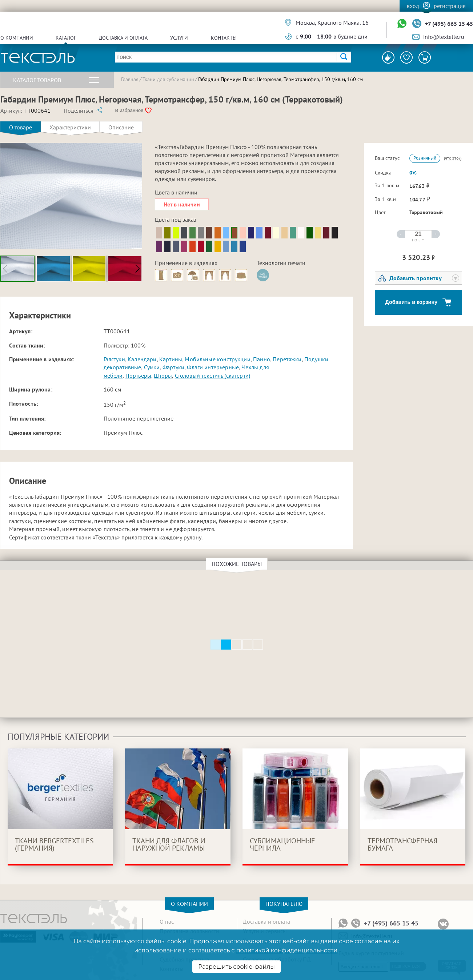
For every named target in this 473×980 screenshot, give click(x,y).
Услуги (179, 38)
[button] (137, 269)
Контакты (224, 38)
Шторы (163, 375)
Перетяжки (287, 359)
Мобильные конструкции (217, 359)
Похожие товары (238, 564)
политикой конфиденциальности (287, 950)
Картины (171, 359)
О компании (17, 38)
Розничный (425, 158)
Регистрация (450, 6)
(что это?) (453, 158)
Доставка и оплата (123, 38)
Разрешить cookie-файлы (236, 967)
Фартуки (173, 367)
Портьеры (138, 375)
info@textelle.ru (444, 37)
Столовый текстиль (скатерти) (213, 375)
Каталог (66, 38)
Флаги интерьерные (213, 367)
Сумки (152, 367)
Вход (413, 6)
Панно (262, 359)
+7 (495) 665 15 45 (449, 24)
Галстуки (114, 359)
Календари (142, 359)
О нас (167, 921)
